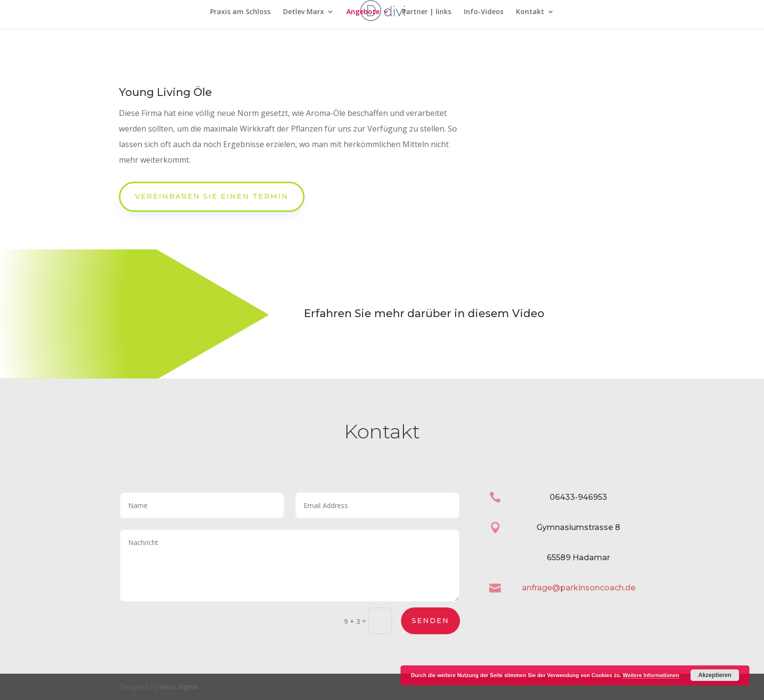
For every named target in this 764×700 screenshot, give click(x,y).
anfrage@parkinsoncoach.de (579, 588)
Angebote (363, 12)
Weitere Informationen (651, 675)
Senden (430, 621)
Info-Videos (484, 12)
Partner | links (427, 12)
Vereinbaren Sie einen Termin (212, 196)
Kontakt (530, 12)
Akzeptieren (715, 675)
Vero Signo (179, 687)
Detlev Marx (304, 12)
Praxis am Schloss (240, 12)
